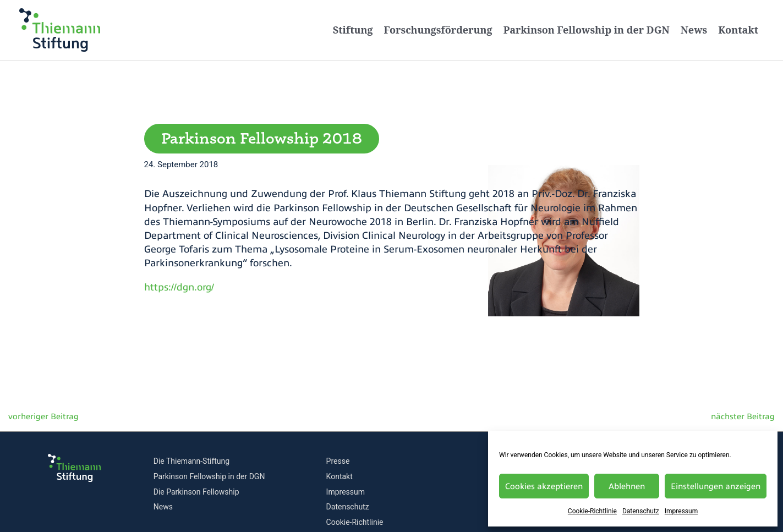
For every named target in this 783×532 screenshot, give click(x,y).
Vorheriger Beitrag (39, 419)
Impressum (681, 511)
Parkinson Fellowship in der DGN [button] (587, 30)
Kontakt (738, 30)
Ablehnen (627, 486)
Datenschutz (641, 511)
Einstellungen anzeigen (716, 486)
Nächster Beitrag (746, 419)
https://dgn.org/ (179, 287)
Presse (338, 461)
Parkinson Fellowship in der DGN (209, 476)
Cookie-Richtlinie (592, 511)
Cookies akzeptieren (544, 486)
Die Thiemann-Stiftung (191, 461)
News (694, 30)
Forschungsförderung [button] (438, 30)
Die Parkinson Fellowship (196, 492)
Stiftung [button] (353, 30)
